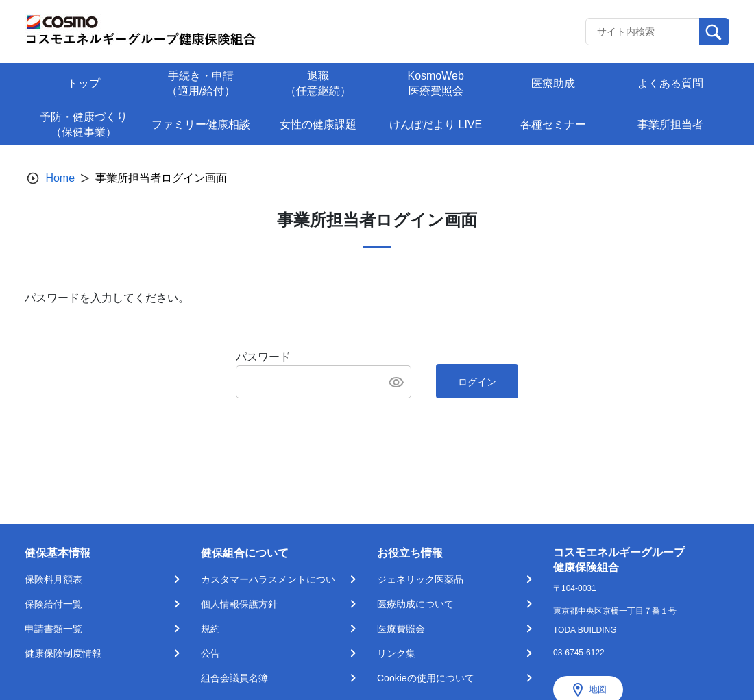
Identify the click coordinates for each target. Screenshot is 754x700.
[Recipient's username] (643, 32)
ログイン (477, 382)
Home (60, 178)
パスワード (263, 357)
